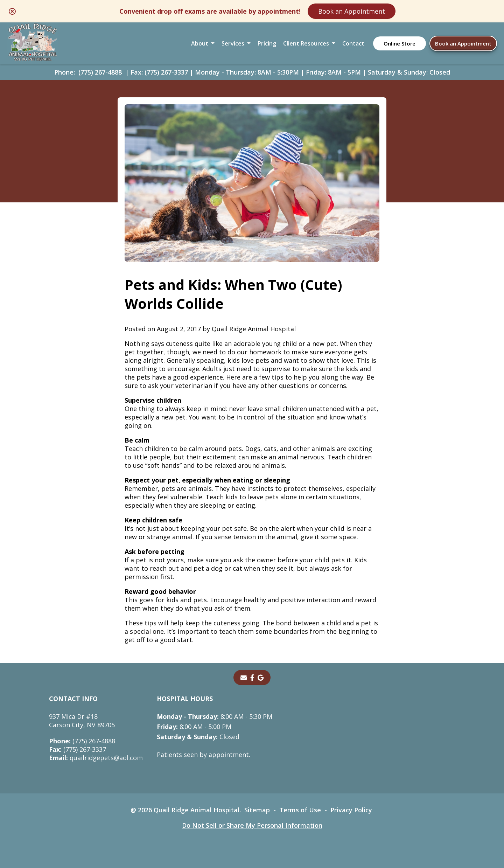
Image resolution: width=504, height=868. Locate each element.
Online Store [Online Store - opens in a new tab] (400, 43)
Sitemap (257, 810)
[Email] (244, 678)
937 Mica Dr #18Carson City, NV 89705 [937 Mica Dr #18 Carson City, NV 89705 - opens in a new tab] (82, 721)
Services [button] (233, 43)
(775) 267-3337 (78, 749)
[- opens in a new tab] (252, 678)
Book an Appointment (352, 11)
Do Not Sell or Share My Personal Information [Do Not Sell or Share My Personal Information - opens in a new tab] (252, 825)
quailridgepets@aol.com (96, 758)
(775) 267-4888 (100, 72)
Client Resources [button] (306, 43)
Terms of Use (300, 810)
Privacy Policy (351, 810)
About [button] (200, 43)
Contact (353, 43)
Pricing (267, 43)
